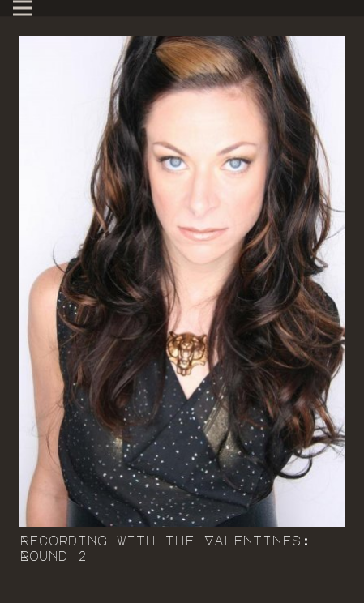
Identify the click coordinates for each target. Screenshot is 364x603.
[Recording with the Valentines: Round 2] (182, 281)
